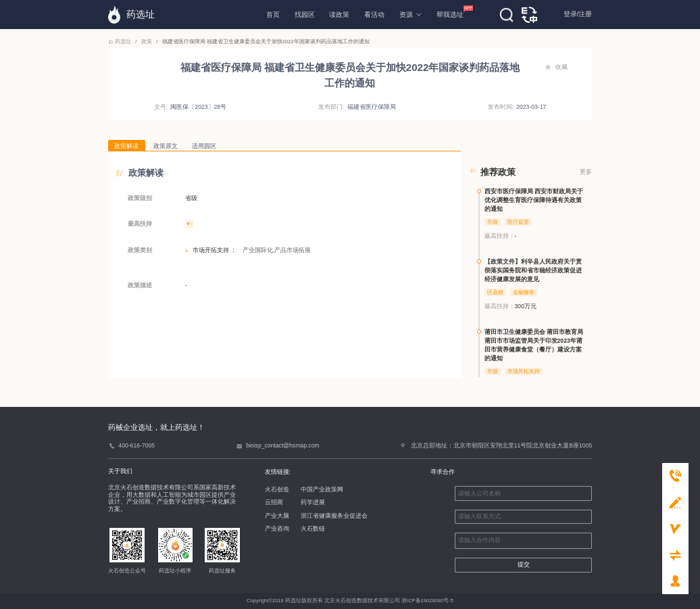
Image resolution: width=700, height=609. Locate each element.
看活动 (374, 15)
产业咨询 (277, 529)
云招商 (274, 502)
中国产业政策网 (322, 489)
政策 (147, 42)
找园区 (305, 15)
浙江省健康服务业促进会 (334, 516)
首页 (273, 15)
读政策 (339, 15)
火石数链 (313, 529)
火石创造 (277, 489)
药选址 (120, 42)
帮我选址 (450, 12)
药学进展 (313, 502)
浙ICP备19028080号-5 (427, 601)
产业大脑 (277, 516)
